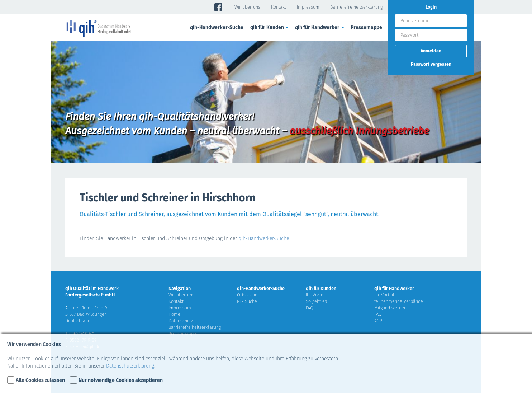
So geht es (316, 301)
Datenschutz (181, 321)
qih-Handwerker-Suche (217, 27)
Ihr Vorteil (316, 295)
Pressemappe (366, 27)
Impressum (308, 7)
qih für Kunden (270, 27)
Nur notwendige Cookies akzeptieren (121, 380)
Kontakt (279, 7)
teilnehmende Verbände (399, 301)
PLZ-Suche (247, 301)
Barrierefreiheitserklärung (356, 7)
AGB (378, 321)
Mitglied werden (390, 308)
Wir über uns (247, 7)
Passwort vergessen (431, 64)
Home (174, 314)
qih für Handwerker (320, 27)
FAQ (310, 308)
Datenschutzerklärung (130, 366)
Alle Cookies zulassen (40, 380)
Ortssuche (247, 295)
